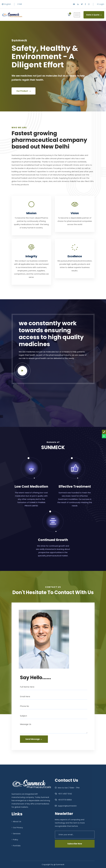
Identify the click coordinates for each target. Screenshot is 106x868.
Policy (15, 840)
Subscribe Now (75, 844)
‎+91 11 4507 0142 (63, 794)
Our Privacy (17, 827)
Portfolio (16, 846)
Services (16, 834)
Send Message (34, 739)
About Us (16, 821)
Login (100, 4)
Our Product (24, 96)
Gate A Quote (94, 15)
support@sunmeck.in (66, 806)
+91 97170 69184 (63, 800)
